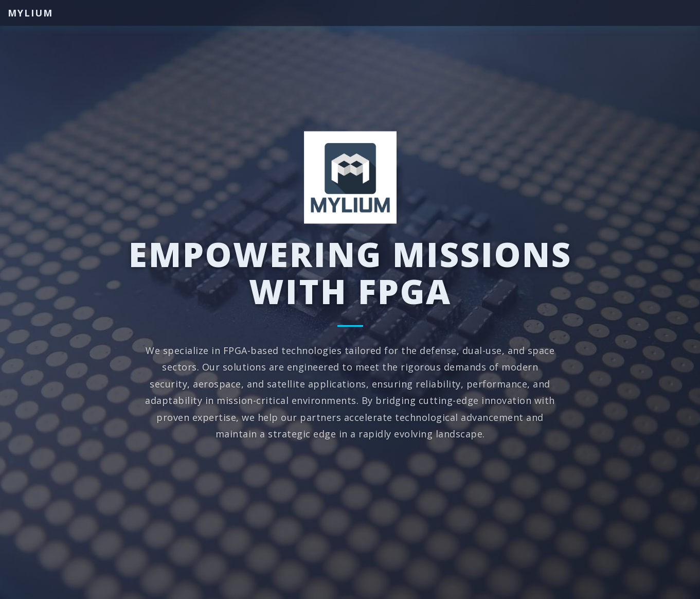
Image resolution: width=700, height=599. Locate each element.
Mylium (30, 13)
